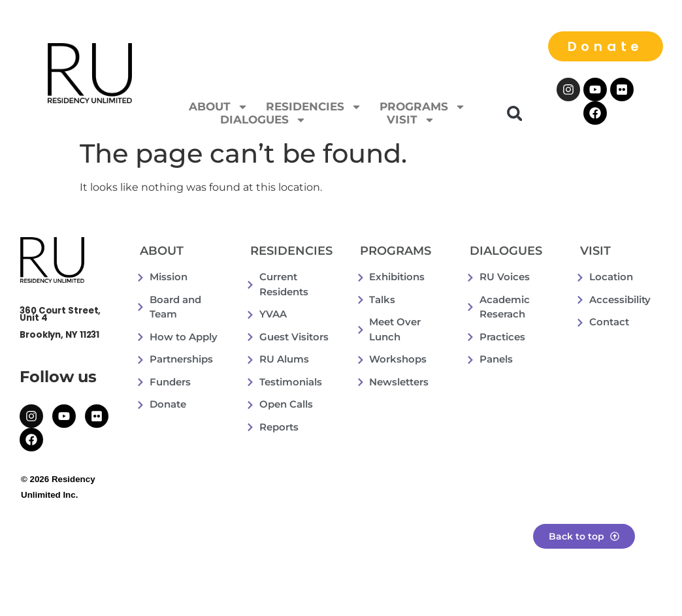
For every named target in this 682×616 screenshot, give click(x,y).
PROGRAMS (423, 106)
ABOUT (219, 106)
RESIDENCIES (314, 106)
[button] (514, 113)
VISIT (411, 120)
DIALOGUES (263, 120)
